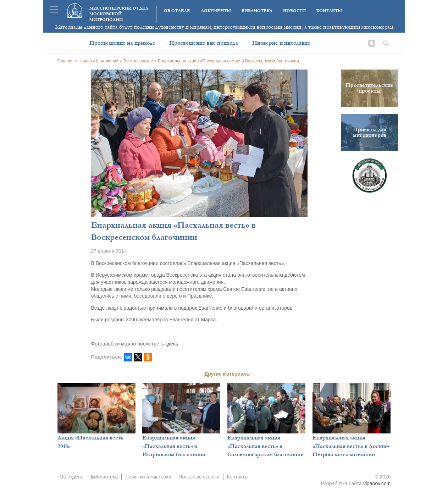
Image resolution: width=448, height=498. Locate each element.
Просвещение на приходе (122, 43)
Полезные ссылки (199, 477)
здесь (172, 344)
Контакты (329, 11)
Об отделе (177, 11)
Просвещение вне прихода (204, 43)
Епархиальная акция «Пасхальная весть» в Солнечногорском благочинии (266, 446)
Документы (216, 11)
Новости (294, 11)
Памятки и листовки (148, 477)
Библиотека (257, 11)
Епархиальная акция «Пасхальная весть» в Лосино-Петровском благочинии (351, 446)
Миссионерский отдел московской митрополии (119, 14)
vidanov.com (377, 483)
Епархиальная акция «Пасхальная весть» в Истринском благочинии (174, 446)
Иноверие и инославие (281, 43)
